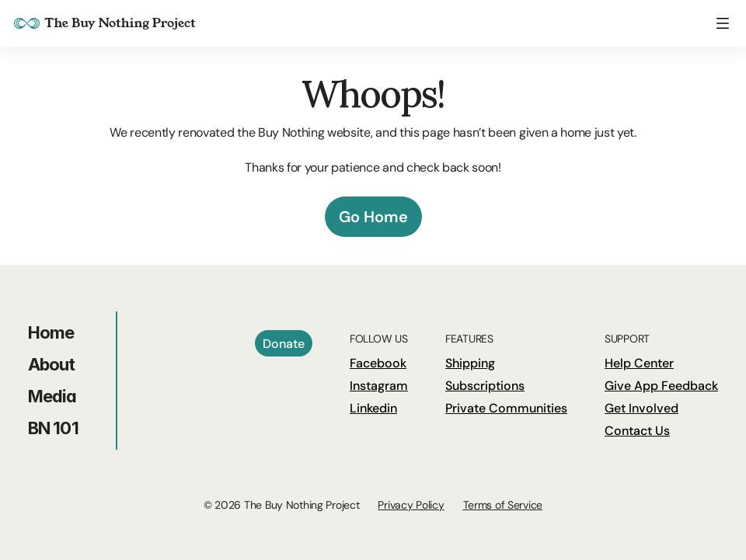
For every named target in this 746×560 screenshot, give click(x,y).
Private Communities (506, 408)
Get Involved (641, 408)
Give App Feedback (661, 386)
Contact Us (637, 431)
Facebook (378, 363)
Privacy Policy (411, 505)
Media (52, 396)
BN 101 (53, 428)
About (52, 364)
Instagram (379, 386)
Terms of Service (503, 505)
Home (51, 332)
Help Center (639, 363)
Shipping (470, 363)
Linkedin (373, 408)
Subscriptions (485, 386)
